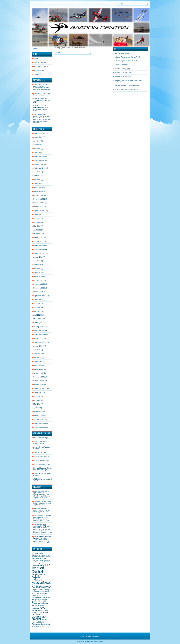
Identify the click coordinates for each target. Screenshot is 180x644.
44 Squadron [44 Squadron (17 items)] (43, 555)
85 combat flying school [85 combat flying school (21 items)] (41, 556)
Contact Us (37, 74)
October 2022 (38, 207)
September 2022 (39, 211)
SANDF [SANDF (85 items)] (37, 619)
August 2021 (38, 257)
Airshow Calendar (40, 62)
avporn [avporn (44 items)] (35, 590)
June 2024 (37, 145)
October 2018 (38, 385)
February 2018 (39, 416)
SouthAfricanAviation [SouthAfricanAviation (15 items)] (44, 627)
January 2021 (38, 280)
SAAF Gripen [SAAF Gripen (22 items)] (37, 613)
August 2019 (38, 346)
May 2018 (37, 404)
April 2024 (37, 153)
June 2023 (37, 176)
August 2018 (38, 392)
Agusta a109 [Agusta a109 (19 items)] (45, 562)
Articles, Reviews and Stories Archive (41, 442)
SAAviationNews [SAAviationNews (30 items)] (39, 617)
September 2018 (39, 389)
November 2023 (39, 160)
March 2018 (38, 412)
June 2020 (37, 307)
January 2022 (38, 242)
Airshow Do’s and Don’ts (42, 460)
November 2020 (39, 288)
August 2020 (38, 300)
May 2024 (37, 149)
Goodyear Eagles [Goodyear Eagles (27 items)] (39, 595)
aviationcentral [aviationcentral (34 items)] (39, 574)
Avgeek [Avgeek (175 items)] (44, 564)
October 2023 (38, 164)
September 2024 (39, 133)
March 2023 (38, 187)
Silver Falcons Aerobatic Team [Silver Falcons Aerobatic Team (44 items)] (41, 624)
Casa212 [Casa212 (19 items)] (41, 594)
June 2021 (37, 265)
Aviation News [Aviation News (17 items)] (36, 585)
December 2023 (39, 156)
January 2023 (38, 195)
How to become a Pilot (41, 464)
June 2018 (37, 400)
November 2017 (39, 427)
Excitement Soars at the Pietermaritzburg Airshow (42, 94)
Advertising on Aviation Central (42, 448)
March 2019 (38, 365)
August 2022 (38, 214)
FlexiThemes (99, 641)
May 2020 (37, 311)
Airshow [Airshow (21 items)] (35, 565)
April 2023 (37, 183)
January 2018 (38, 419)
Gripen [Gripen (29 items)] (35, 597)
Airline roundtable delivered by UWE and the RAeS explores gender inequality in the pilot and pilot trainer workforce (42, 119)
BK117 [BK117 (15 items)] (41, 590)
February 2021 (39, 276)
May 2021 (37, 269)
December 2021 (39, 245)
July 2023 (37, 172)
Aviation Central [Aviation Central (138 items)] (38, 570)
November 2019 (39, 334)
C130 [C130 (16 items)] (41, 592)
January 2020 (38, 327)
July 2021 (37, 261)
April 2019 (37, 361)
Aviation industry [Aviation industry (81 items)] (37, 578)
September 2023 (39, 168)
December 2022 (39, 199)
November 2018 (39, 381)
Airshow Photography (41, 456)
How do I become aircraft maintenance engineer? (42, 469)
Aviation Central (93, 636)
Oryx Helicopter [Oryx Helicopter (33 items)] (39, 601)
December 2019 (39, 330)
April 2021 (37, 272)
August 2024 (38, 137)
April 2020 (37, 315)
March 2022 (38, 234)
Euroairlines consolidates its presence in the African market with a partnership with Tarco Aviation (42, 540)
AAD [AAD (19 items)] (49, 557)
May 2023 (37, 180)
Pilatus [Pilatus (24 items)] (35, 603)
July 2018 (37, 396)
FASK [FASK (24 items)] (47, 593)
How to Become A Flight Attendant (42, 474)
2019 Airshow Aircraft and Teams (43, 480)
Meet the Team (39, 70)
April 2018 (37, 408)
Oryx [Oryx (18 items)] (47, 599)
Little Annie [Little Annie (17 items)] (41, 599)
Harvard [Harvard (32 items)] (42, 597)
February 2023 (39, 191)
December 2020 (39, 284)
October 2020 (38, 292)
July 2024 (37, 141)
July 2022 (37, 218)
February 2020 (39, 323)
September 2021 (39, 253)
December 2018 (39, 377)
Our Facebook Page (41, 66)
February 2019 (39, 369)
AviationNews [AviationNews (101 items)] (41, 582)
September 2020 (39, 296)
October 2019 (38, 338)
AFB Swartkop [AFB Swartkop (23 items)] (37, 558)
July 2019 (37, 350)
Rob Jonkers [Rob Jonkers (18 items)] (41, 605)
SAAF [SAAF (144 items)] (44, 608)
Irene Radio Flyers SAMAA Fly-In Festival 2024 (41, 100)
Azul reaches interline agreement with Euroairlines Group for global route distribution (42, 87)
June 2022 (37, 222)
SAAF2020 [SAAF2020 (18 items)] (45, 611)
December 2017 (39, 423)
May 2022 (37, 226)
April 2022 (37, 230)
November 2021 (39, 249)
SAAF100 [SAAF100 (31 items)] (36, 610)
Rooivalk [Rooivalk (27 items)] (35, 608)
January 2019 (38, 373)
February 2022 (39, 238)
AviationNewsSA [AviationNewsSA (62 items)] (42, 587)
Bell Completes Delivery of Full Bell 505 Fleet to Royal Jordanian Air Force (42, 108)
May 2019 (37, 358)
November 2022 (39, 203)
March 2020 (38, 319)
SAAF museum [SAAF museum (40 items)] (40, 614)
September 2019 (39, 342)
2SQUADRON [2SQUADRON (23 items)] (37, 553)
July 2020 (37, 303)
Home (36, 59)
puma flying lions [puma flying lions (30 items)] (40, 604)
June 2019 (37, 354)
